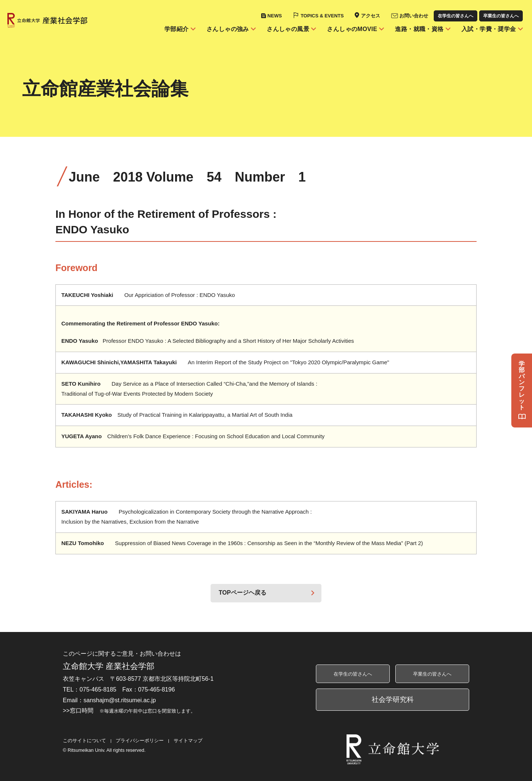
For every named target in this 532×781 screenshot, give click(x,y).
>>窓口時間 (129, 711)
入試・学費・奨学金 (489, 29)
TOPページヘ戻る (243, 593)
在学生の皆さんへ (456, 16)
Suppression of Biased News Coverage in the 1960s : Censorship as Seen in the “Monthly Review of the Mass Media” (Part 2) (242, 543)
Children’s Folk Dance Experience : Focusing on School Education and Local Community (193, 436)
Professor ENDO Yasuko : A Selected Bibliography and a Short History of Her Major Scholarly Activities (208, 341)
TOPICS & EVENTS (322, 16)
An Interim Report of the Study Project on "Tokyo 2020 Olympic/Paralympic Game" (225, 362)
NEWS (275, 16)
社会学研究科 (393, 699)
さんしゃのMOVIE (352, 29)
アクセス (371, 16)
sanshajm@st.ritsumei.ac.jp (120, 700)
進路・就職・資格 (419, 29)
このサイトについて (84, 741)
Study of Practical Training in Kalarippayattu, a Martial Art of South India (177, 415)
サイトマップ (188, 741)
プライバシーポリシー (140, 741)
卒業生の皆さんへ (501, 16)
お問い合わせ (414, 16)
